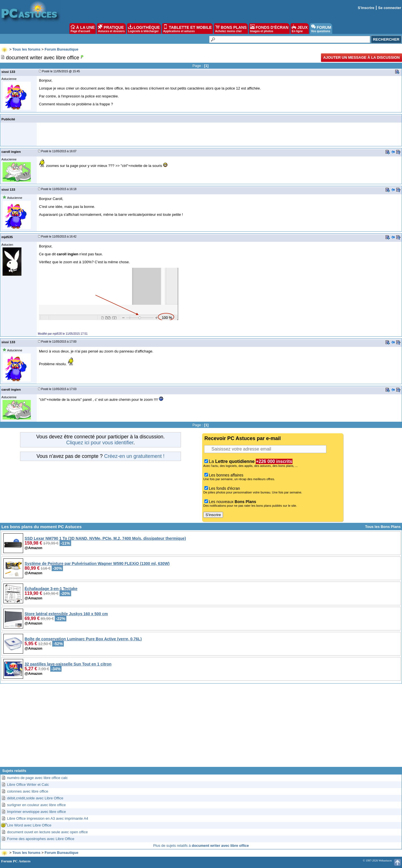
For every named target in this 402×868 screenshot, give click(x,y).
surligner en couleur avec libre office (36, 805)
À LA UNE (83, 29)
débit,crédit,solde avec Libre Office (35, 798)
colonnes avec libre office (28, 791)
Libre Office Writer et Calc (28, 785)
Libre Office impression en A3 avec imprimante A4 (48, 818)
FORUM (321, 29)
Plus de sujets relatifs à (201, 846)
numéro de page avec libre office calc (37, 778)
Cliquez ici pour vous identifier (100, 443)
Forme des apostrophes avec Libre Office (41, 839)
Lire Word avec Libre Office (29, 825)
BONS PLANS (231, 29)
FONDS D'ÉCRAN (269, 29)
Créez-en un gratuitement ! (134, 456)
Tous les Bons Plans (383, 527)
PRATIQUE (111, 29)
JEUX (300, 29)
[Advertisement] (201, 727)
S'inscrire (366, 8)
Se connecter (390, 8)
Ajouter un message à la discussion (361, 57)
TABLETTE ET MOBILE (187, 29)
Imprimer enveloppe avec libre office (37, 812)
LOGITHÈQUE (144, 29)
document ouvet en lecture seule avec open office (47, 832)
